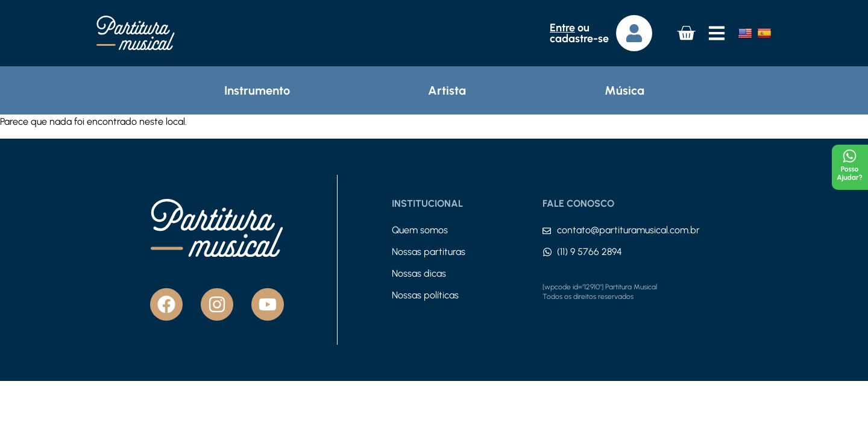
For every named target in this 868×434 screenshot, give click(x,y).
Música (624, 90)
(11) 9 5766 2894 (590, 252)
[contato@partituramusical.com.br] (547, 231)
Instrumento (257, 90)
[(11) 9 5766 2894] (547, 252)
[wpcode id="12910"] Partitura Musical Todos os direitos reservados (600, 292)
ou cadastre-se (579, 33)
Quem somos (420, 230)
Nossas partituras (429, 252)
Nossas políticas (425, 295)
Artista (447, 90)
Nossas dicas (419, 273)
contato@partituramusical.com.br (628, 230)
